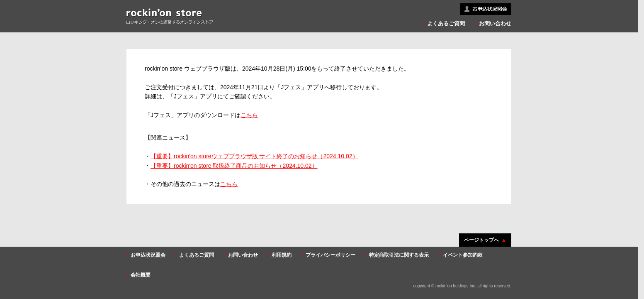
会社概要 (141, 275)
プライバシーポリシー (331, 255)
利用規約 (282, 255)
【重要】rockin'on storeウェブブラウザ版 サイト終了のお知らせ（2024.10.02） (254, 156)
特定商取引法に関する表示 (399, 255)
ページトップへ (481, 240)
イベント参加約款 (463, 255)
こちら (249, 115)
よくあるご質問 (446, 23)
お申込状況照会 (148, 255)
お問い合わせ (495, 23)
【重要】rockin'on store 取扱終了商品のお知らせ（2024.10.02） (234, 166)
